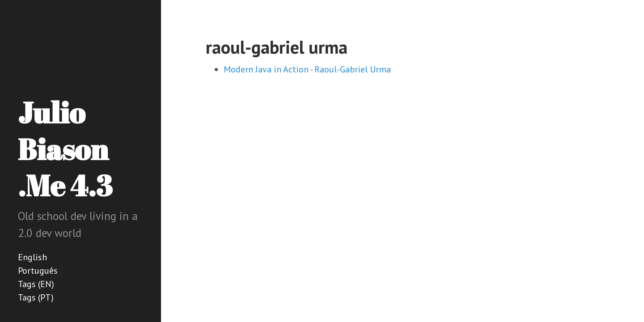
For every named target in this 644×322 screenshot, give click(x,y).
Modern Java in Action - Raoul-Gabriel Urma (307, 69)
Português (38, 271)
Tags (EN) (36, 284)
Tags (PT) (36, 297)
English (32, 257)
